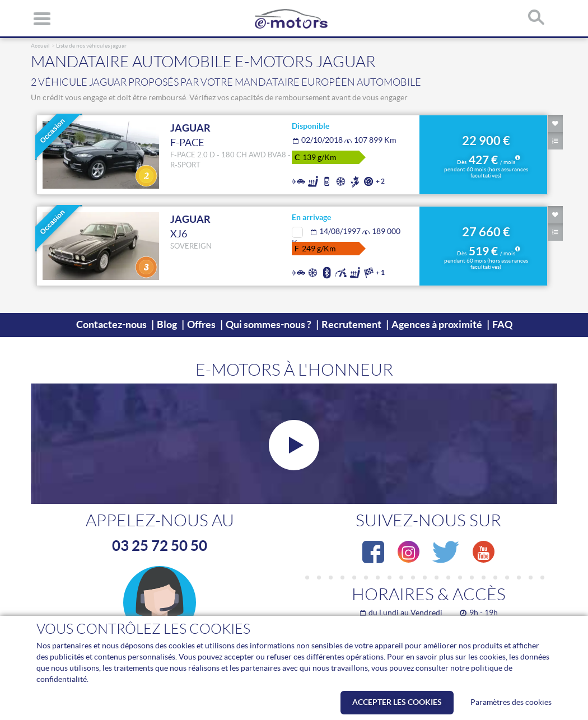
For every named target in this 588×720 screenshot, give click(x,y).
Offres (201, 325)
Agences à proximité (437, 325)
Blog (167, 325)
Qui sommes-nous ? (269, 325)
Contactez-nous (111, 325)
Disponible (311, 126)
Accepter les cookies (397, 702)
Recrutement (351, 325)
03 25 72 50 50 (160, 545)
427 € (486, 167)
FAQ (502, 325)
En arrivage (311, 217)
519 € (486, 258)
